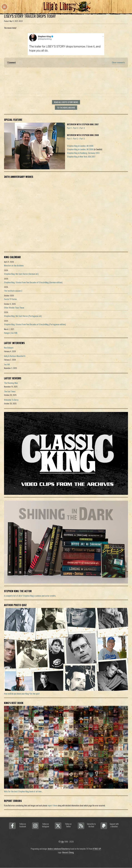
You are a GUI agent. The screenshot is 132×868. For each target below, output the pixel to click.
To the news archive (66, 108)
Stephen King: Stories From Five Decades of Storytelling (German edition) (33, 282)
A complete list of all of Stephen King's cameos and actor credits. (30, 596)
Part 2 (76, 128)
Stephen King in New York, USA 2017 (81, 157)
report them (52, 805)
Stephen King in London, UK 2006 (80, 146)
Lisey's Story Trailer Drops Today (30, 16)
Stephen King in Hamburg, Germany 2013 (83, 153)
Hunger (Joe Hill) (11, 333)
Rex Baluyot (9, 348)
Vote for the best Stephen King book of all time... (23, 791)
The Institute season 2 (13, 291)
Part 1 (69, 128)
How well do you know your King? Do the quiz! (22, 694)
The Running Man (11, 383)
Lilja (62, 842)
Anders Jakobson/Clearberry (59, 849)
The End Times (10, 391)
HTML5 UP (97, 849)
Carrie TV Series (10, 299)
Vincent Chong (68, 852)
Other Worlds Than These (14, 308)
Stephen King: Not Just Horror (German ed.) (21, 274)
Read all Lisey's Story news (66, 102)
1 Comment (11, 62)
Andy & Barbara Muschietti (15, 356)
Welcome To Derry (11, 400)
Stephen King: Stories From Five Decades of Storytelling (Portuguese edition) (35, 324)
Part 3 (82, 128)
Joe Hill (7, 364)
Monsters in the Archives (14, 265)
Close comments (118, 62)
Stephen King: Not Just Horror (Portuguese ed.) (23, 316)
